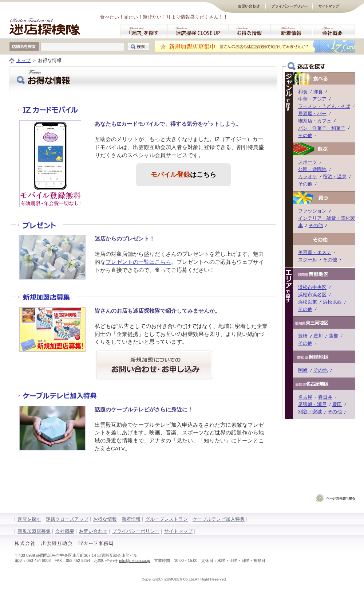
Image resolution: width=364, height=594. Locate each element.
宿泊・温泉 (335, 177)
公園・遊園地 (312, 169)
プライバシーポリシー (136, 531)
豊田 (337, 404)
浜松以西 (332, 302)
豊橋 (303, 336)
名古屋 (305, 397)
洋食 (318, 92)
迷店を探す (29, 519)
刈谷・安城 (310, 412)
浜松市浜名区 (312, 295)
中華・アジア (312, 99)
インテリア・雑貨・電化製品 (329, 218)
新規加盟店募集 (34, 531)
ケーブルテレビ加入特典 (219, 519)
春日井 (325, 397)
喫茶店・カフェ (315, 121)
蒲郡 (333, 336)
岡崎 (303, 370)
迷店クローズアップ (67, 519)
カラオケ (308, 177)
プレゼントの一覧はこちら (138, 262)
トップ (23, 60)
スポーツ (308, 162)
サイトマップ (178, 531)
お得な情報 (105, 519)
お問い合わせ (93, 531)
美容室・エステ (315, 252)
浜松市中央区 (312, 287)
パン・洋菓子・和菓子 (322, 128)
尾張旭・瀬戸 (312, 404)
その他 (305, 135)
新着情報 (131, 519)
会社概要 (65, 531)
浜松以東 (308, 302)
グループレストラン (167, 519)
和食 (303, 92)
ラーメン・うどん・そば (324, 106)
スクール (308, 260)
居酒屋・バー (312, 114)
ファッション (312, 211)
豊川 (318, 336)
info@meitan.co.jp (134, 560)
